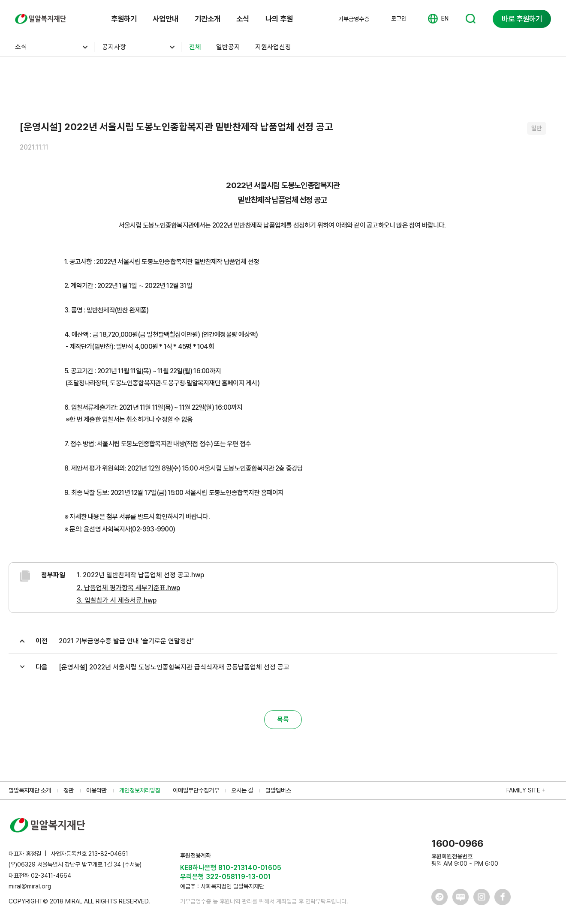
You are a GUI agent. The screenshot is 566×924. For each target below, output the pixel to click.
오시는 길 (242, 790)
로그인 (399, 18)
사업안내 (166, 19)
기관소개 (208, 19)
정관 (69, 790)
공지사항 (114, 47)
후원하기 (124, 19)
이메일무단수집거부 (196, 790)
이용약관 (96, 790)
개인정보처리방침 (140, 790)
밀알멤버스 (278, 790)
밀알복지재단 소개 (30, 790)
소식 (243, 19)
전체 (195, 47)
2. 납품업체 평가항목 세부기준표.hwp (128, 588)
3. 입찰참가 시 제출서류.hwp (117, 600)
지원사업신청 (273, 47)
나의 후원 (279, 19)
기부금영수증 (354, 19)
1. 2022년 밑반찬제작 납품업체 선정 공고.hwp (140, 575)
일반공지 (228, 47)
